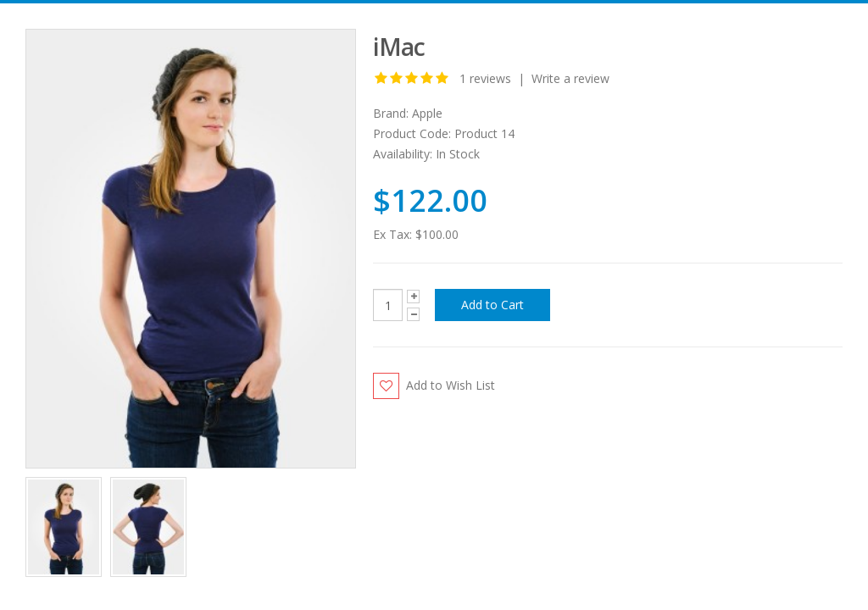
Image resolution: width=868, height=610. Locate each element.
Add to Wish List (451, 385)
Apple (427, 113)
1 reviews (485, 78)
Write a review (570, 78)
